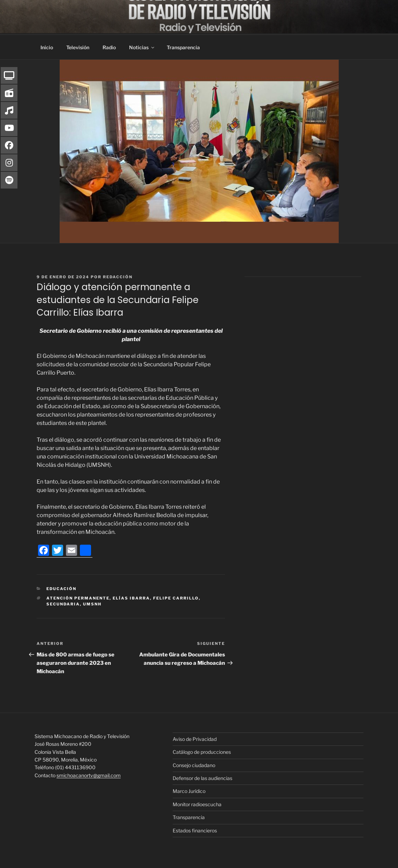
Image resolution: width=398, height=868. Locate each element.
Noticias (142, 46)
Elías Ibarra (131, 597)
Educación (61, 588)
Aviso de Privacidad (195, 738)
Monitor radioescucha (197, 803)
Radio (109, 46)
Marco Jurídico (189, 790)
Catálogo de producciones (202, 751)
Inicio (47, 46)
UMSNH (92, 603)
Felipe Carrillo (176, 597)
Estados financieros (195, 829)
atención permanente (78, 597)
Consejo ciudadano (194, 764)
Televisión (78, 46)
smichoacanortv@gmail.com (89, 774)
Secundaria (63, 603)
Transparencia (183, 46)
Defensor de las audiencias (202, 777)
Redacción (118, 276)
